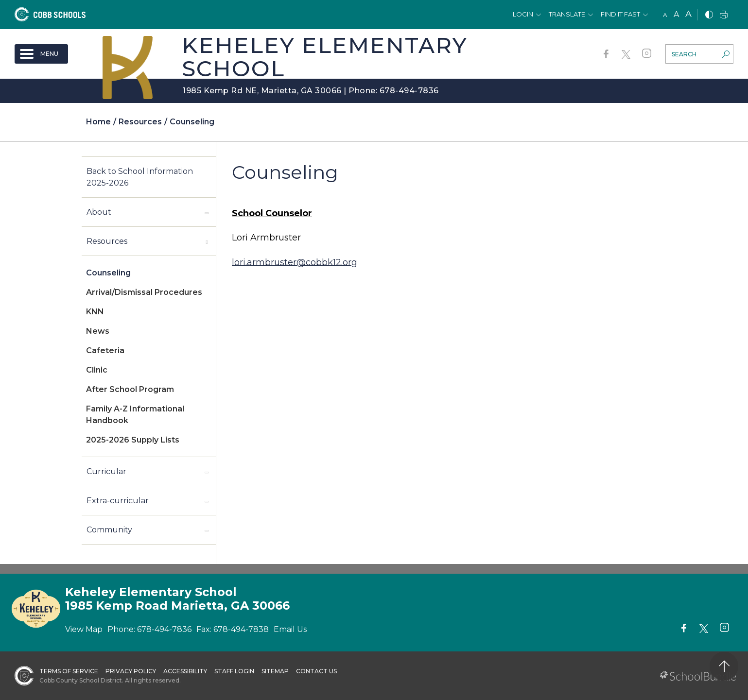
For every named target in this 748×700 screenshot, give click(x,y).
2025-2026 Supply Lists (133, 440)
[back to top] (724, 666)
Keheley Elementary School (325, 57)
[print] (724, 15)
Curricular (106, 471)
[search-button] (726, 55)
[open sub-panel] (207, 212)
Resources (107, 241)
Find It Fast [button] (620, 14)
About (99, 212)
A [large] (688, 14)
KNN (95, 312)
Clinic (97, 370)
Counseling (108, 273)
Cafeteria (105, 350)
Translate (567, 14)
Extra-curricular (118, 501)
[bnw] (709, 15)
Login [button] (523, 14)
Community (109, 530)
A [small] (665, 15)
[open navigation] (41, 54)
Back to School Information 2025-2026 (140, 177)
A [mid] (676, 14)
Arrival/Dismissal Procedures (144, 292)
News (98, 331)
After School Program (130, 389)
